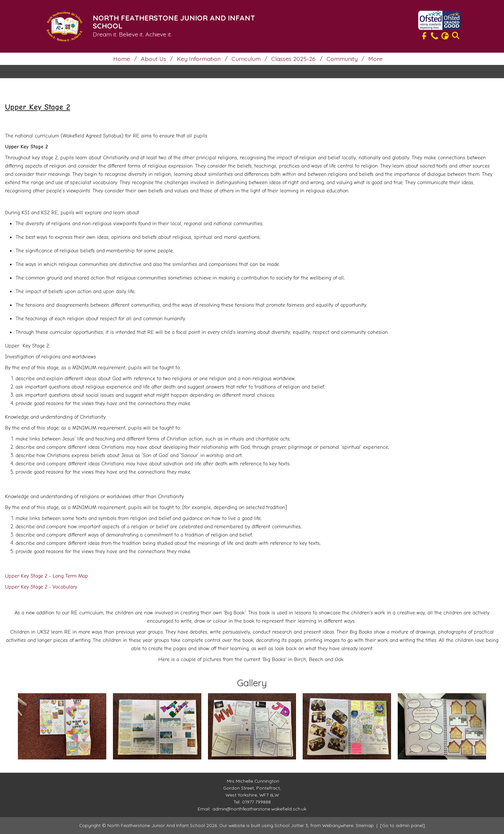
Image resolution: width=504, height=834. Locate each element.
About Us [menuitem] (153, 59)
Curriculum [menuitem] (246, 59)
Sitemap (365, 825)
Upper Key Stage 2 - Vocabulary (41, 587)
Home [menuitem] (122, 59)
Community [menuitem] (342, 59)
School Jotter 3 (291, 825)
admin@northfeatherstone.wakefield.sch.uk (259, 809)
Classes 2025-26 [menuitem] (293, 59)
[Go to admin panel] (403, 825)
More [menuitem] (375, 59)
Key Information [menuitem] (199, 59)
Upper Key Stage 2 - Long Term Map (47, 576)
